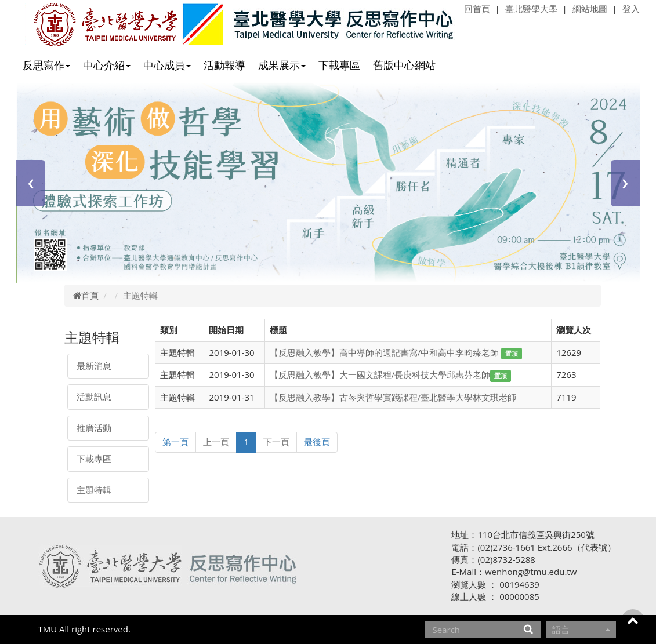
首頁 (86, 295)
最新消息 (94, 366)
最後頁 (317, 442)
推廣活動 (94, 428)
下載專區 (339, 65)
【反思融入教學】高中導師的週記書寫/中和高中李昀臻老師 (385, 352)
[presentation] (31, 183)
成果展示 (282, 65)
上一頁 (216, 442)
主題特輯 (94, 490)
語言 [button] (581, 630)
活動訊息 (94, 396)
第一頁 (175, 442)
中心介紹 (107, 65)
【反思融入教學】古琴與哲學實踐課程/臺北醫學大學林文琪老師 (393, 397)
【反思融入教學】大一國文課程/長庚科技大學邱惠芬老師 (380, 374)
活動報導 (224, 65)
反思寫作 (46, 65)
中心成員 (167, 65)
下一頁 (276, 442)
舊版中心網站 (404, 65)
